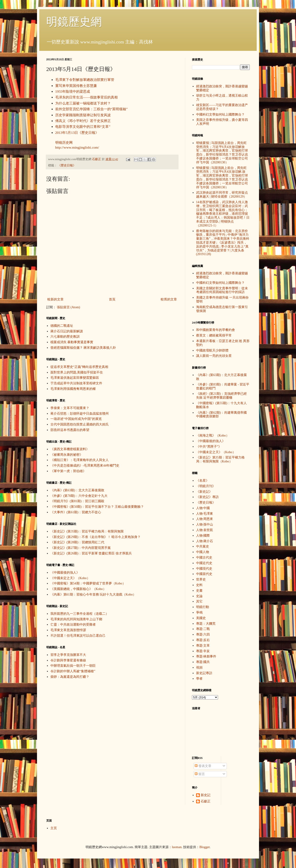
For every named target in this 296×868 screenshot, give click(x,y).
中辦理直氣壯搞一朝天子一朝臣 (73, 666)
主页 (54, 828)
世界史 (201, 579)
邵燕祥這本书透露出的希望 (70, 430)
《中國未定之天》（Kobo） (70, 578)
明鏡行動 (203, 607)
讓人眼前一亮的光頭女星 (214, 356)
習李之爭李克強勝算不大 (68, 655)
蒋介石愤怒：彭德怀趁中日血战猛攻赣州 (80, 414)
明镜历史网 (64, 142)
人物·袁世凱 (205, 530)
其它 (199, 601)
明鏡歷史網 (74, 22)
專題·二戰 (203, 629)
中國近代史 (204, 563)
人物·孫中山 (205, 524)
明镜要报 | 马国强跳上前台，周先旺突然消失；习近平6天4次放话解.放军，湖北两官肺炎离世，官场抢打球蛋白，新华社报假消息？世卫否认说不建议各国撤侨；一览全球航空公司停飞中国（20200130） (222, 178)
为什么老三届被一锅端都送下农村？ (83, 103)
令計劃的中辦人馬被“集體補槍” (73, 671)
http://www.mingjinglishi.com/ (77, 147)
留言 (200, 774)
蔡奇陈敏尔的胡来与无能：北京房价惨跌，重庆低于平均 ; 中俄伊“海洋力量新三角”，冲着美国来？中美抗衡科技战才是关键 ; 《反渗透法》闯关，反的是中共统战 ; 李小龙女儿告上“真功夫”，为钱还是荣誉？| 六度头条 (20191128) (223, 243)
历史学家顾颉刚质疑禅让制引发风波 (83, 115)
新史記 (206, 795)
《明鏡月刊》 (206, 486)
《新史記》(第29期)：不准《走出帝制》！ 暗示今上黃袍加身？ (96, 537)
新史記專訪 (204, 673)
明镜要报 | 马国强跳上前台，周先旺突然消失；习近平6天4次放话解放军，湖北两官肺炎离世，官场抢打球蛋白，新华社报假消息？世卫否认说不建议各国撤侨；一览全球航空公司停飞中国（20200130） (222, 153)
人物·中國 (203, 508)
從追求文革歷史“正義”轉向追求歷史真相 (79, 367)
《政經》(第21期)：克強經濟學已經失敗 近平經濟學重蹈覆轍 (221, 396)
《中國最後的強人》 (65, 573)
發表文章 (203, 766)
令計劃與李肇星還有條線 (68, 660)
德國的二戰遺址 (62, 326)
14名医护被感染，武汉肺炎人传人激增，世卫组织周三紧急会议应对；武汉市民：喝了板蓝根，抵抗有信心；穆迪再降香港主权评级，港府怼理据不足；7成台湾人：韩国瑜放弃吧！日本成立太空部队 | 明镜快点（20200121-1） (223, 214)
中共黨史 (203, 546)
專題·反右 (203, 640)
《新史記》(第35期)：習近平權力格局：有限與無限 (87, 531)
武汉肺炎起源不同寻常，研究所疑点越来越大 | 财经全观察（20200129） (222, 195)
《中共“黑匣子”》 (209, 447)
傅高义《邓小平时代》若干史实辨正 (83, 121)
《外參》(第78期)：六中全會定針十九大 (79, 496)
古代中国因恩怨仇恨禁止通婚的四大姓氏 (80, 424)
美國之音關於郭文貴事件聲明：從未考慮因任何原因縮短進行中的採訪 (222, 290)
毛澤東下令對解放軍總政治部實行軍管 (85, 80)
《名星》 (203, 481)
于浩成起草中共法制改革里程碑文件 (76, 383)
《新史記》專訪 (207, 497)
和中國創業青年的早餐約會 (216, 330)
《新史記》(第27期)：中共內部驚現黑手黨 (81, 548)
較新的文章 (55, 299)
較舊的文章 (169, 299)
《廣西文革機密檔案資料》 (70, 449)
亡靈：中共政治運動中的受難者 (73, 625)
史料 (199, 585)
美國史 (201, 618)
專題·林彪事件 (206, 656)
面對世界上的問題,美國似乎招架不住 (77, 372)
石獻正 (206, 801)
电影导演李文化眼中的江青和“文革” (83, 127)
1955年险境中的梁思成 (73, 91)
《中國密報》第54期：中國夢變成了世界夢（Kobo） (88, 583)
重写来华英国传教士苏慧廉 (76, 86)
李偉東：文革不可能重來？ (70, 408)
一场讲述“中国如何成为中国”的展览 (76, 419)
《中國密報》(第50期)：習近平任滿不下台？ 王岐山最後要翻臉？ (97, 507)
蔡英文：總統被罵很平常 (214, 335)
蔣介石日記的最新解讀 (67, 331)
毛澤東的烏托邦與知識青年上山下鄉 (76, 619)
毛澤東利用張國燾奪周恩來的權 (73, 389)
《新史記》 (204, 492)
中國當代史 (204, 574)
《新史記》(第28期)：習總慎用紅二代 (77, 542)
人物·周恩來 (205, 519)
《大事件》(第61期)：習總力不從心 (76, 512)
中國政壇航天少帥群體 (212, 350)
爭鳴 (199, 613)
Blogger (204, 847)
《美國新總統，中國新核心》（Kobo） (78, 589)
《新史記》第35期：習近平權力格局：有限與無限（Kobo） (220, 459)
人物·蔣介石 (205, 541)
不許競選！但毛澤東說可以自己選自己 (78, 636)
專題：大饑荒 (206, 624)
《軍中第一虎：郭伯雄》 (68, 471)
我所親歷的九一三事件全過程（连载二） (80, 614)
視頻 (199, 668)
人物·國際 (203, 536)
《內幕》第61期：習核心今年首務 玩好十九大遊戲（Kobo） (93, 594)
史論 (199, 596)
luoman (177, 847)
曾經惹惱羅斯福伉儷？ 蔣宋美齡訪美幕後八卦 (83, 348)
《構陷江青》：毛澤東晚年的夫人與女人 (80, 460)
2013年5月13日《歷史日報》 (77, 133)
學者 (199, 679)
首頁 (112, 299)
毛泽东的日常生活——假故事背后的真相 (87, 97)
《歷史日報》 (67, 165)
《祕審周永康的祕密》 (67, 455)
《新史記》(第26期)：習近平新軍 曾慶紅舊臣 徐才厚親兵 (91, 553)
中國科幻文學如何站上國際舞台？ (220, 115)
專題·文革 (203, 646)
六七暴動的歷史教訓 (65, 337)
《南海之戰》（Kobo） (213, 436)
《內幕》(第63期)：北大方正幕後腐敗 (77, 490)
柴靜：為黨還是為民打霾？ (70, 677)
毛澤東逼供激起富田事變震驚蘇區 (75, 378)
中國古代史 (204, 558)
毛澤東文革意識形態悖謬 (68, 630)
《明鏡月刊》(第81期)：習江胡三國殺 (77, 501)
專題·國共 (203, 662)
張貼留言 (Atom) (69, 307)
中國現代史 (204, 569)
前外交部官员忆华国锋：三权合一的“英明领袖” (92, 109)
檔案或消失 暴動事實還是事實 (72, 342)
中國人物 (203, 552)
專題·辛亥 (203, 651)
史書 (199, 591)
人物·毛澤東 (205, 514)
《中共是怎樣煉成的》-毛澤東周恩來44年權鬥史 (85, 466)
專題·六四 (203, 634)
